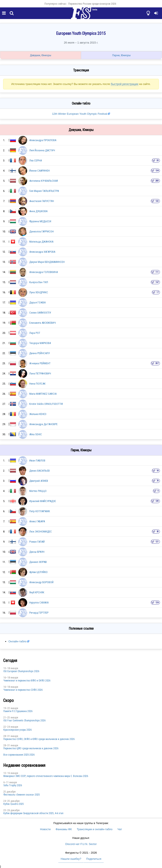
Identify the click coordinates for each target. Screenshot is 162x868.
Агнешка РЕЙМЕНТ (40, 363)
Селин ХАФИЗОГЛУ (40, 313)
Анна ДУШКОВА (38, 211)
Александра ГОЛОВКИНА (44, 272)
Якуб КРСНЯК (37, 592)
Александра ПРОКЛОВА (43, 140)
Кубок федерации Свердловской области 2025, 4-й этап (33, 813)
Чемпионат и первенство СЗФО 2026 (23, 690)
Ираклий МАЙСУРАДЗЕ (43, 501)
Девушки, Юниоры (41, 55)
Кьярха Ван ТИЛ (39, 282)
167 (157, 282)
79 (158, 481)
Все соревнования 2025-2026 (19, 755)
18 (158, 471)
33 (158, 160)
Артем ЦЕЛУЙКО (38, 572)
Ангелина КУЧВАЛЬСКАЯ (44, 181)
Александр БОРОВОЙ (41, 582)
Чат (120, 829)
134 (157, 171)
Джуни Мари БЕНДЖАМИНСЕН (47, 262)
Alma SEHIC (36, 434)
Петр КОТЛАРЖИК (40, 511)
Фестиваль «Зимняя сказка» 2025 (22, 795)
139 (157, 501)
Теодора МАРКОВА (40, 343)
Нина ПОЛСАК (37, 384)
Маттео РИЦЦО (38, 491)
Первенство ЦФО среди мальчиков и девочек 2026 (31, 748)
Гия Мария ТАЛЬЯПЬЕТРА (44, 191)
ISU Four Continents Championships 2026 (24, 721)
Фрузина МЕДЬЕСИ (40, 221)
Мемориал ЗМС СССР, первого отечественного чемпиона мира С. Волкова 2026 (46, 776)
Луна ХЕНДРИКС (39, 292)
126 (157, 603)
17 (158, 292)
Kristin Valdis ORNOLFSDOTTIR (46, 404)
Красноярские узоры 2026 (17, 730)
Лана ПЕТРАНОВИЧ (40, 373)
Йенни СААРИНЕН (39, 171)
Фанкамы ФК (64, 829)
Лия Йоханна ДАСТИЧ (42, 150)
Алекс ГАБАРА (37, 521)
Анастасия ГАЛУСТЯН (42, 201)
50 (158, 532)
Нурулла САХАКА (39, 603)
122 (157, 201)
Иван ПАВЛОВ (37, 461)
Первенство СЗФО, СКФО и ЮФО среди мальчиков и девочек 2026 (39, 739)
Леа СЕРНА (35, 160)
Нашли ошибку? (71, 859)
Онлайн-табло (17, 641)
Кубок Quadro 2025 (14, 804)
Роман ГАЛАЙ (37, 542)
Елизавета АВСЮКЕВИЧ (43, 323)
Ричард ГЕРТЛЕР (39, 613)
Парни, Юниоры (121, 55)
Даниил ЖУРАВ (38, 562)
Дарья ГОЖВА (37, 302)
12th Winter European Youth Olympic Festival (80, 114)
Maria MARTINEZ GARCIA (43, 394)
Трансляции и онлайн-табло (94, 829)
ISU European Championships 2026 (21, 671)
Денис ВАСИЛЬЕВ (39, 471)
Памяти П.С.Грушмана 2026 (18, 711)
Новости (45, 829)
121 (157, 542)
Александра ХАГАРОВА (42, 252)
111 (157, 272)
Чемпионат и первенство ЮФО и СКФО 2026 (27, 681)
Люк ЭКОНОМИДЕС (41, 532)
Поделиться (94, 859)
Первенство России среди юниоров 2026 (92, 4)
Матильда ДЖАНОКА (41, 242)
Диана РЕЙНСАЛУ (39, 353)
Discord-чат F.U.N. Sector (81, 844)
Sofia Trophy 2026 (13, 785)
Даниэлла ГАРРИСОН (42, 231)
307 (157, 363)
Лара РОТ (35, 333)
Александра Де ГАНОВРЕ (43, 424)
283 (157, 181)
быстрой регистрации (125, 84)
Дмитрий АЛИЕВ (39, 481)
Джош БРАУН (37, 552)
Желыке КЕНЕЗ (38, 414)
